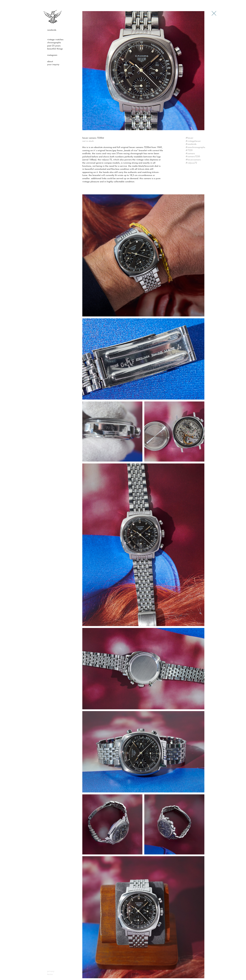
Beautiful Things (55, 49)
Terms (50, 974)
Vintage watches (55, 40)
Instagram (52, 55)
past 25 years (54, 46)
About (50, 62)
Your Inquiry (53, 65)
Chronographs (54, 43)
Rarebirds (52, 30)
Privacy (51, 971)
